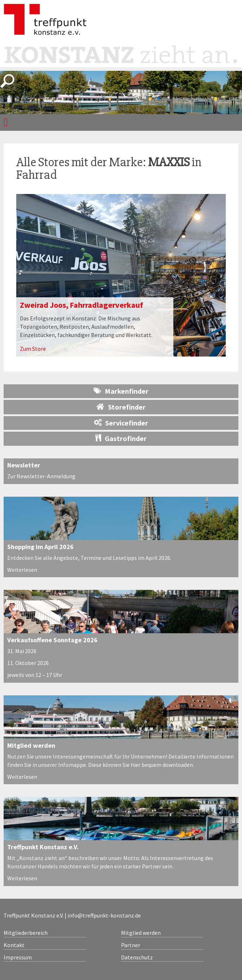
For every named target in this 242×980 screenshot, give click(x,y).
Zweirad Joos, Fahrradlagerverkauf (81, 305)
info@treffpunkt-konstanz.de (104, 915)
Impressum (18, 957)
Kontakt (14, 945)
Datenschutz (137, 957)
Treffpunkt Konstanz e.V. (43, 847)
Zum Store (33, 349)
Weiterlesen (22, 570)
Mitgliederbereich (26, 933)
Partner (131, 945)
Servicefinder (121, 423)
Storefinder (121, 407)
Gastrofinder (121, 438)
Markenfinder (121, 391)
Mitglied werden (31, 745)
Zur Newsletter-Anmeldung (41, 476)
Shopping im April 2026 (40, 547)
